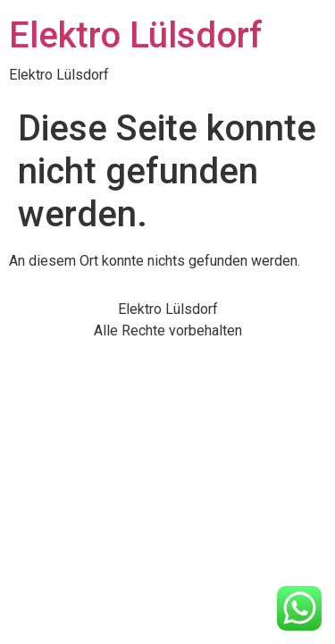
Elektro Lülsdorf (136, 35)
